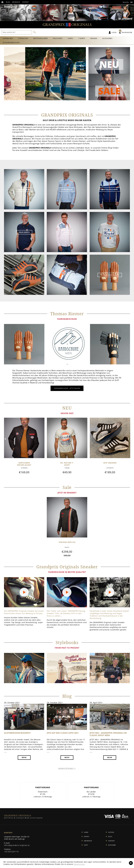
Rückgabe (112, 846)
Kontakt (27, 2)
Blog (9, 2)
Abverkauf (17, 2)
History (111, 833)
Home (86, 833)
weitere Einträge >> (67, 769)
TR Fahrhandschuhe (12, 43)
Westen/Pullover (43, 39)
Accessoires (113, 39)
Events (86, 837)
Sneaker (99, 39)
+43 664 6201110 (11, 852)
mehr (24, 758)
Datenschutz (79, 864)
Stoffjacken (24, 39)
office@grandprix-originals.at (17, 846)
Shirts (74, 39)
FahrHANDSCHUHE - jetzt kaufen (67, 389)
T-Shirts (86, 39)
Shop (86, 846)
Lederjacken (8, 39)
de (131, 2)
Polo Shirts (61, 39)
